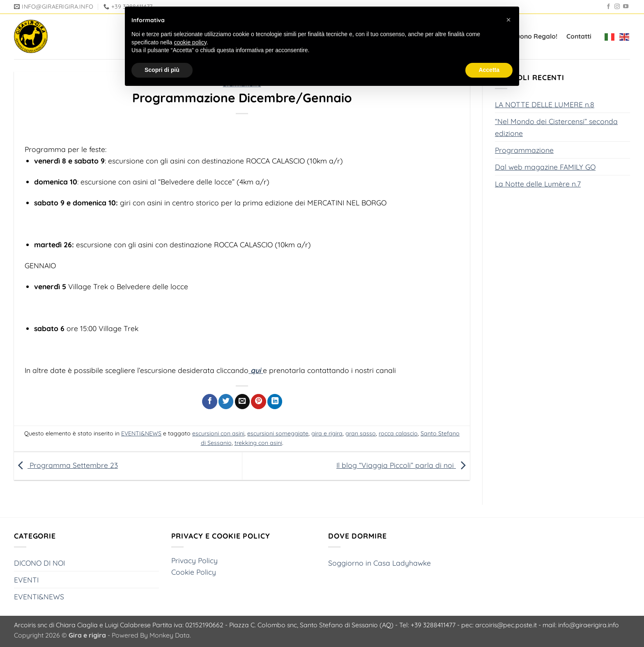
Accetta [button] (489, 70)
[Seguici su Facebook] (608, 7)
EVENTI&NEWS (141, 433)
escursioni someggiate (278, 433)
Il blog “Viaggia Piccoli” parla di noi (403, 465)
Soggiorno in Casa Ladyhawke (379, 563)
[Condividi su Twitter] (226, 402)
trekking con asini (258, 443)
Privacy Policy (194, 560)
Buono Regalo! (535, 36)
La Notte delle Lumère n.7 (538, 184)
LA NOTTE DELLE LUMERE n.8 (545, 104)
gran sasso (361, 433)
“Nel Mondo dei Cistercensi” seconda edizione (556, 127)
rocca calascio (398, 433)
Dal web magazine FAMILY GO (545, 166)
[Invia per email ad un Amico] (242, 402)
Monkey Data (170, 635)
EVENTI (26, 580)
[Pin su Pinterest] (258, 402)
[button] (508, 20)
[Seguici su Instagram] (617, 7)
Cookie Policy (194, 572)
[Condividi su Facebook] (209, 402)
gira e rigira (327, 433)
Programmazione (524, 150)
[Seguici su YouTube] (626, 7)
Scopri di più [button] (162, 70)
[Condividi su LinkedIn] (275, 402)
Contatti (579, 36)
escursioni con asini (218, 433)
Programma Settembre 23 (66, 465)
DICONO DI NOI (39, 563)
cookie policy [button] (190, 42)
